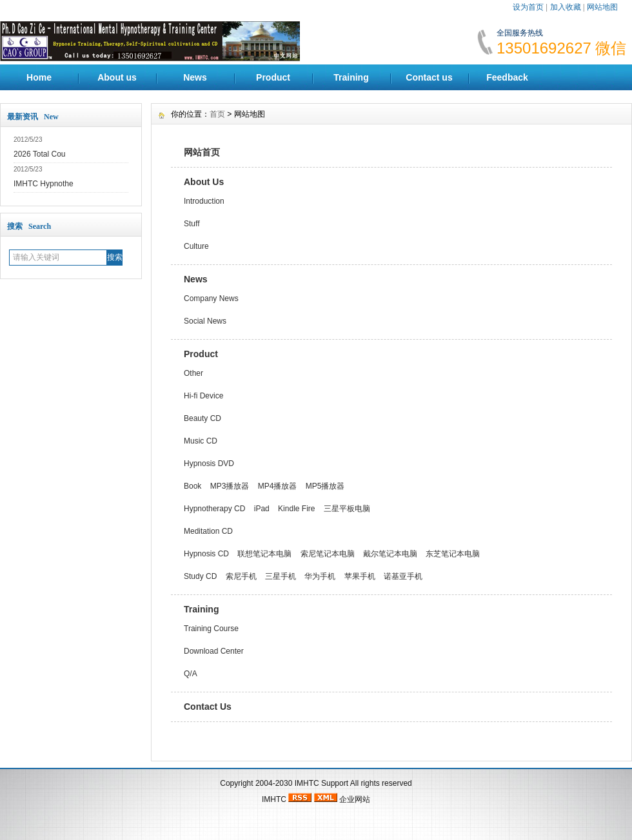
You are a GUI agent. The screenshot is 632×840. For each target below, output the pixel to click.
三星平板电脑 (347, 509)
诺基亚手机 (403, 576)
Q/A (191, 674)
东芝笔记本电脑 (453, 554)
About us (117, 77)
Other (193, 373)
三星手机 (281, 576)
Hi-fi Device (203, 396)
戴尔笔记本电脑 (390, 554)
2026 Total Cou (40, 154)
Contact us (429, 77)
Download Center (214, 651)
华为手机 (320, 576)
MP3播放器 (230, 486)
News (195, 77)
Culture (196, 246)
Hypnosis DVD (209, 464)
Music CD (201, 441)
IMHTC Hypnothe (44, 184)
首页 (217, 114)
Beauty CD (202, 418)
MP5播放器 (325, 486)
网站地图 (602, 7)
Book (193, 486)
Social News (205, 321)
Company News (211, 298)
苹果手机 (360, 576)
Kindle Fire (296, 509)
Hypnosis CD (206, 554)
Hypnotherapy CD (214, 509)
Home (39, 77)
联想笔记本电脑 (264, 554)
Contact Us (208, 707)
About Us (204, 182)
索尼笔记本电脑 (328, 554)
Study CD (200, 576)
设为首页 (528, 7)
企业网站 (355, 799)
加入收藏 (566, 7)
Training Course (211, 629)
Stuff (192, 224)
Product (273, 77)
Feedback (507, 77)
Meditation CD (208, 531)
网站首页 (202, 152)
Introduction (204, 201)
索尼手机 (241, 576)
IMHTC (307, 783)
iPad (262, 509)
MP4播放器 (278, 486)
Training (351, 77)
